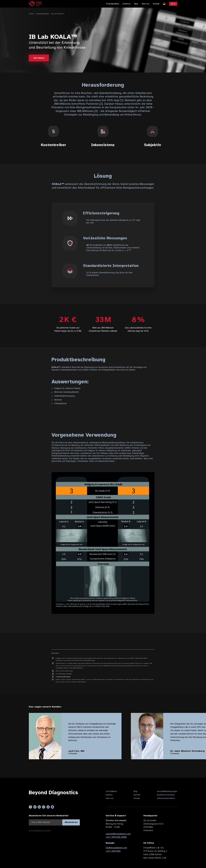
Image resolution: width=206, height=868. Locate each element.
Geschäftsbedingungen (167, 791)
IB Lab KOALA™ (58, 14)
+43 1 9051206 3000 (116, 837)
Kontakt (156, 4)
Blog (136, 4)
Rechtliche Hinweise (166, 795)
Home (31, 14)
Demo (173, 4)
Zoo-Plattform (111, 791)
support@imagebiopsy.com (118, 834)
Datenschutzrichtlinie (166, 798)
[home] (35, 4)
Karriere (137, 795)
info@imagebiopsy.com (116, 848)
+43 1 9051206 (113, 851)
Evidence (127, 4)
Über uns (145, 4)
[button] (164, 4)
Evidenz (109, 795)
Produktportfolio (112, 4)
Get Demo (39, 58)
